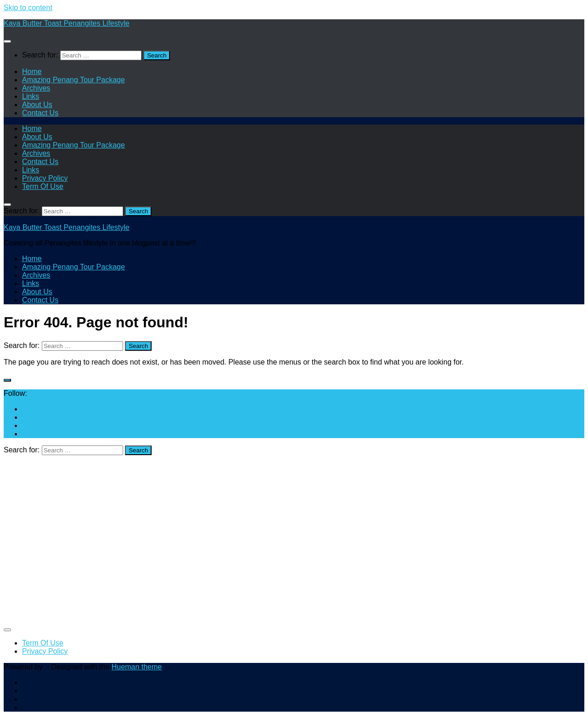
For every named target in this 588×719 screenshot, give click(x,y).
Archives (36, 88)
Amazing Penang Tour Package (73, 80)
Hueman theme (137, 667)
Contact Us (40, 113)
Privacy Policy (45, 178)
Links (31, 96)
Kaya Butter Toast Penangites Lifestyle (67, 23)
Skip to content (28, 8)
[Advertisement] (279, 543)
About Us (37, 105)
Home (32, 71)
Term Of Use (43, 186)
